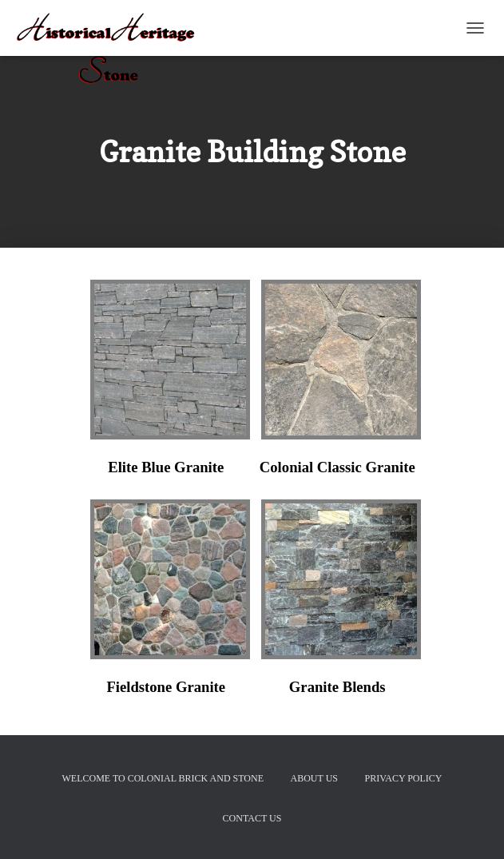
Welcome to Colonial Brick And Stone (163, 778)
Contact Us (252, 818)
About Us (314, 778)
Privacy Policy (404, 778)
